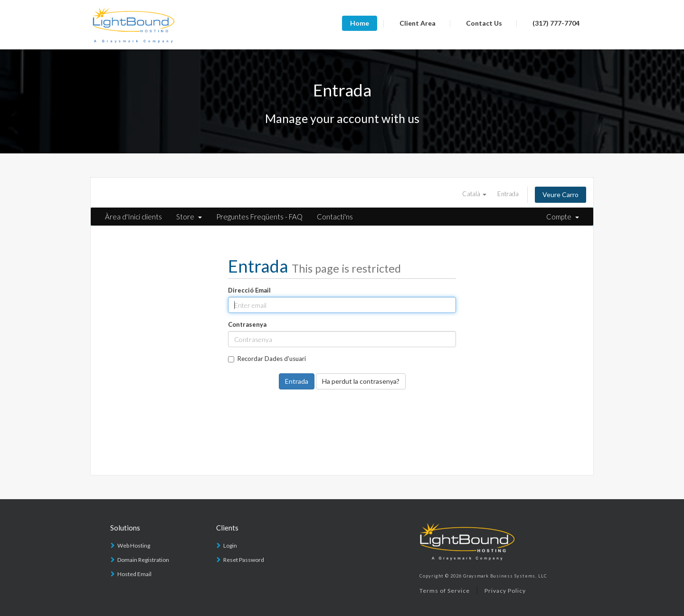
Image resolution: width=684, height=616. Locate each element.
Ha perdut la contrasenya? (361, 381)
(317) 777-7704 (556, 23)
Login (230, 545)
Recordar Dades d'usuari (267, 359)
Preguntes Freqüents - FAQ (259, 217)
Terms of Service (445, 591)
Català (474, 194)
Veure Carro (560, 194)
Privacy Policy (505, 591)
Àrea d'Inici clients (133, 217)
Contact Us (484, 23)
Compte (563, 217)
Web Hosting (134, 545)
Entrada (508, 194)
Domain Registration (143, 560)
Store (189, 217)
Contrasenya (247, 324)
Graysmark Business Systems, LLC (505, 576)
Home (360, 23)
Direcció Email (249, 290)
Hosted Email (134, 574)
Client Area (418, 23)
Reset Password (244, 560)
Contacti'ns (335, 217)
